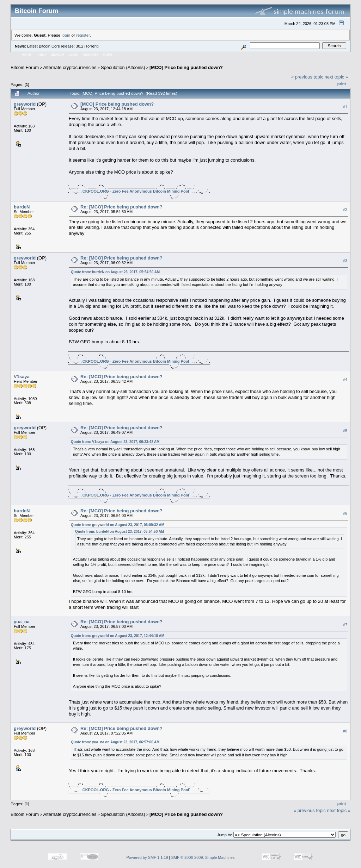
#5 (345, 431)
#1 (345, 107)
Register (91, 55)
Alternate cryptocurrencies (70, 67)
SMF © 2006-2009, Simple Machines (203, 857)
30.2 (79, 46)
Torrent (92, 46)
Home (27, 55)
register (83, 35)
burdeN (22, 207)
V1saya (22, 377)
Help (43, 55)
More (108, 55)
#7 (345, 625)
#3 (345, 261)
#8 (345, 731)
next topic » (336, 77)
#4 (345, 380)
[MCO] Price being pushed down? (186, 67)
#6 (345, 514)
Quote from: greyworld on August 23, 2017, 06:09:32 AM (118, 525)
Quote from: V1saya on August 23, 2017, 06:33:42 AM (115, 442)
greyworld (25, 104)
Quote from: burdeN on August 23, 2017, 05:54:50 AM (115, 272)
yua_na (22, 622)
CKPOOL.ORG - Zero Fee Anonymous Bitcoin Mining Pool (136, 191)
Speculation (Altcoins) (123, 67)
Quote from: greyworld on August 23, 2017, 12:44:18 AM (118, 636)
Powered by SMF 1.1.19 (147, 857)
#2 (345, 210)
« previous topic (307, 77)
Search (58, 55)
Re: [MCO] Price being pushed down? (121, 207)
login (66, 35)
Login (73, 55)
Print (342, 84)
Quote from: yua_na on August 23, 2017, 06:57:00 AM (115, 742)
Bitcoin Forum (25, 67)
